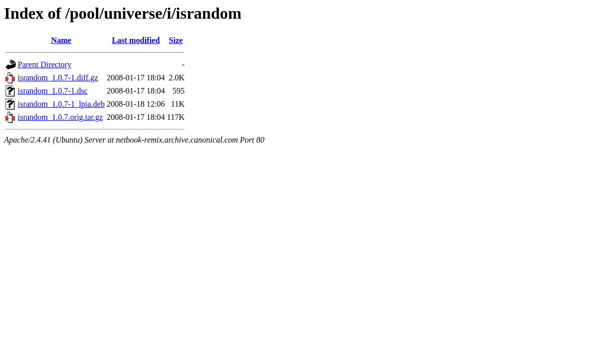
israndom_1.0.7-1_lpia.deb (61, 104)
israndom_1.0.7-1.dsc (53, 91)
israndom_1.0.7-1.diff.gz (58, 78)
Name (61, 40)
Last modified (136, 40)
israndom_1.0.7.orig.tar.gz (60, 117)
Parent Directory (45, 64)
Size (176, 40)
